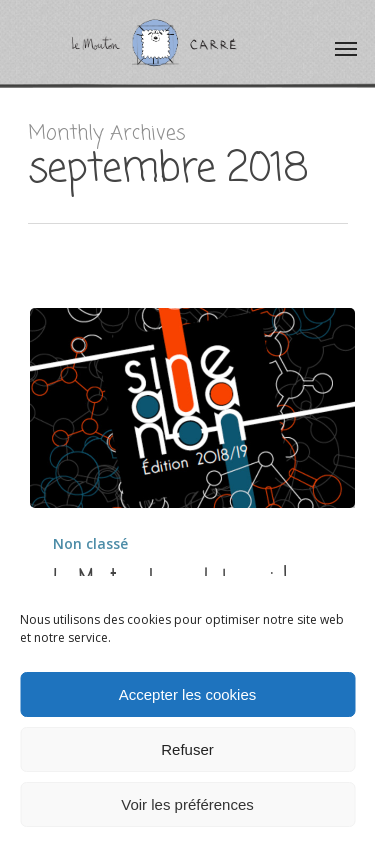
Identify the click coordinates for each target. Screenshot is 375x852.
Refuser (187, 749)
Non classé (90, 543)
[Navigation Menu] (346, 48)
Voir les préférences (187, 804)
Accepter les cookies (188, 694)
